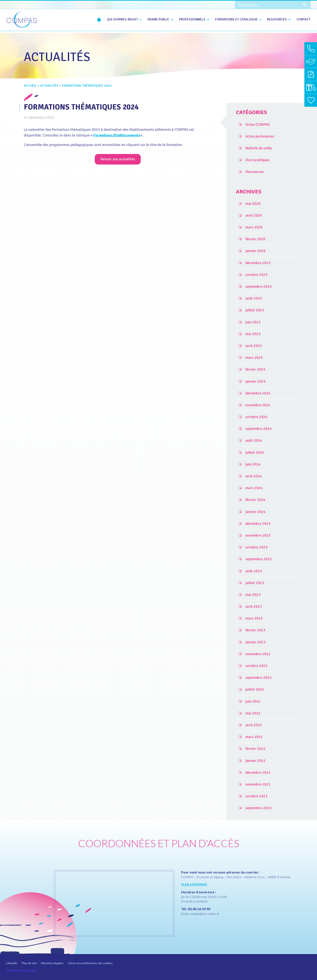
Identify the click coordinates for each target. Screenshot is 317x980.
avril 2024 (254, 476)
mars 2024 (254, 488)
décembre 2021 (258, 772)
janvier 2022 (255, 761)
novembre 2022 (258, 654)
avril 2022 (254, 725)
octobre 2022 (256, 666)
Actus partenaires (260, 136)
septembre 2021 (259, 808)
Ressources (255, 172)
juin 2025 (253, 322)
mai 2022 (253, 713)
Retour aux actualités (118, 159)
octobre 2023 (256, 547)
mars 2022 (254, 737)
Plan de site (29, 963)
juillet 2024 (255, 452)
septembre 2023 (259, 559)
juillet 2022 (255, 689)
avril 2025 (254, 346)
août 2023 (254, 571)
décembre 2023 (258, 524)
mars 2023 (254, 618)
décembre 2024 (258, 393)
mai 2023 (253, 595)
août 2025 (254, 298)
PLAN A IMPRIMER (194, 884)
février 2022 (255, 749)
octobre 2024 (256, 417)
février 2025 (255, 369)
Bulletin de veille (259, 148)
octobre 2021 (256, 796)
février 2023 (255, 630)
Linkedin (12, 963)
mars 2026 (254, 227)
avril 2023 (254, 606)
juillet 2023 (255, 583)
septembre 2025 (259, 286)
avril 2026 (254, 215)
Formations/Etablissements (117, 135)
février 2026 (255, 239)
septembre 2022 (259, 678)
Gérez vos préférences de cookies (90, 963)
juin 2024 (253, 464)
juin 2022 (253, 701)
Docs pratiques (257, 160)
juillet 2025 (255, 310)
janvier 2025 (255, 381)
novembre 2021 (258, 784)
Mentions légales (52, 963)
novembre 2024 (258, 405)
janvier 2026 (255, 251)
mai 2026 (253, 204)
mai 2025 (253, 334)
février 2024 (255, 500)
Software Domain (25, 970)
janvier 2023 (255, 642)
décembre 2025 (258, 263)
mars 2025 (254, 358)
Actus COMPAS (258, 124)
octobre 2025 (256, 275)
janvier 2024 (255, 512)
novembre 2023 (258, 535)
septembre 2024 (259, 429)
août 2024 (254, 440)
